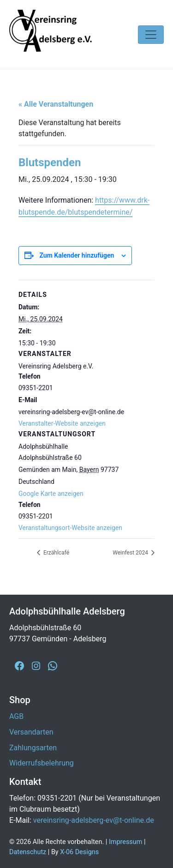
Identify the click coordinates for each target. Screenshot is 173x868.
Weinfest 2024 (131, 553)
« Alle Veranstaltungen (56, 104)
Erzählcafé (56, 553)
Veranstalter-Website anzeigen (62, 423)
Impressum (125, 842)
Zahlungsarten (33, 748)
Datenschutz (28, 852)
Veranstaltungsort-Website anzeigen (70, 528)
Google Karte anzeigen (51, 494)
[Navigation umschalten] (151, 35)
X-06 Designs (79, 852)
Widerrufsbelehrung (42, 763)
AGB (16, 716)
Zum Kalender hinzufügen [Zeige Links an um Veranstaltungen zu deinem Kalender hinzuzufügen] (77, 255)
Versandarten (31, 732)
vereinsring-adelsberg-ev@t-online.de (94, 820)
